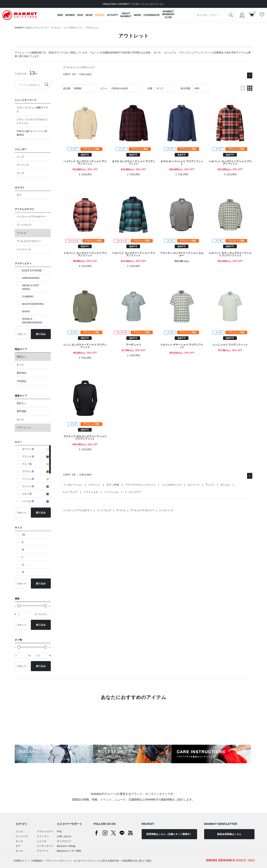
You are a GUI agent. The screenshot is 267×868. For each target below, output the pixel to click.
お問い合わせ (64, 836)
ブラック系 (35, 457)
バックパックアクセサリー (31, 217)
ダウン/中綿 (113, 485)
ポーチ (157, 53)
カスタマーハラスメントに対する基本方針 (96, 861)
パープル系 (35, 501)
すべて (20, 365)
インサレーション (73, 485)
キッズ (20, 173)
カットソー (194, 485)
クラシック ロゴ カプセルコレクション (32, 121)
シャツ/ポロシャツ (73, 28)
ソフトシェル (91, 492)
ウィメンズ (23, 165)
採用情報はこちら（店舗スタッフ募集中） (169, 834)
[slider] (19, 606)
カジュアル (170, 53)
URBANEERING (31, 278)
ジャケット (94, 485)
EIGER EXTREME (32, 271)
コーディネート (45, 846)
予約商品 (22, 381)
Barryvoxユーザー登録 (69, 851)
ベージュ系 (35, 479)
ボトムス (225, 485)
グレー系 (35, 464)
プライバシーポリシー (57, 861)
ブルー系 (35, 494)
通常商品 (22, 373)
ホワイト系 (35, 449)
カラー (104, 88)
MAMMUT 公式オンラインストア (31, 28)
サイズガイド (64, 841)
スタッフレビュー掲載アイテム (32, 109)
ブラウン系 (35, 471)
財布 (148, 53)
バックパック (24, 249)
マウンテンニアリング (191, 53)
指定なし (22, 357)
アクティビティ (45, 832)
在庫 (150, 88)
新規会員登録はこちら (229, 834)
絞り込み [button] (41, 334)
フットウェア (24, 225)
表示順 (67, 88)
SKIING (26, 311)
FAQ (59, 832)
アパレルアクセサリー (29, 241)
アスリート (43, 851)
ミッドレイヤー (133, 492)
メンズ (20, 157)
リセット (22, 334)
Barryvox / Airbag (66, 846)
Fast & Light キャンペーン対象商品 (32, 133)
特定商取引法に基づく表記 (137, 861)
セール (20, 419)
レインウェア (70, 492)
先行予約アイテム (236, 53)
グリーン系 (35, 486)
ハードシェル (111, 492)
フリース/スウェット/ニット (140, 485)
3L (23, 572)
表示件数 (185, 88)
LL (23, 565)
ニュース (42, 841)
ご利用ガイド (20, 861)
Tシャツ (210, 485)
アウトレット (92, 28)
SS (24, 535)
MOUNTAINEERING (33, 304)
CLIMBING (28, 297)
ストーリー (43, 836)
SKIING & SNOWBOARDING (32, 321)
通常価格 (22, 411)
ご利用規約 (36, 861)
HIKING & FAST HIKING (31, 287)
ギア (19, 195)
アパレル (55, 28)
